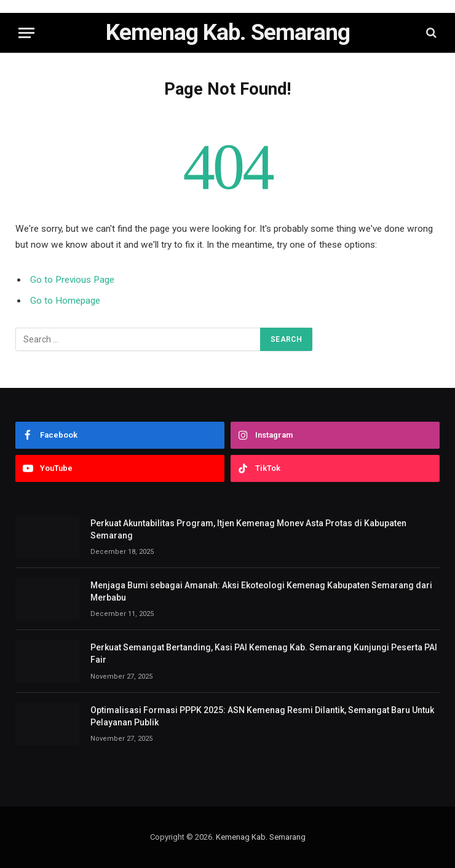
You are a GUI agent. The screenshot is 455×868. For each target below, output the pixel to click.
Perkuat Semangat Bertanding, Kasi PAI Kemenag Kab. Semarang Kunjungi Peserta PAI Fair (264, 653)
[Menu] (26, 33)
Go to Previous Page (72, 280)
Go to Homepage (65, 301)
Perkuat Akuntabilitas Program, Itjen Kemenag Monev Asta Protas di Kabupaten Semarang (248, 529)
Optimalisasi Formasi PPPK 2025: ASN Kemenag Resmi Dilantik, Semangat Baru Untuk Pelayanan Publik (262, 716)
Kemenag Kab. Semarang (261, 837)
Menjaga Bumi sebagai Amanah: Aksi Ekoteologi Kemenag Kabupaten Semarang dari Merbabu (261, 591)
